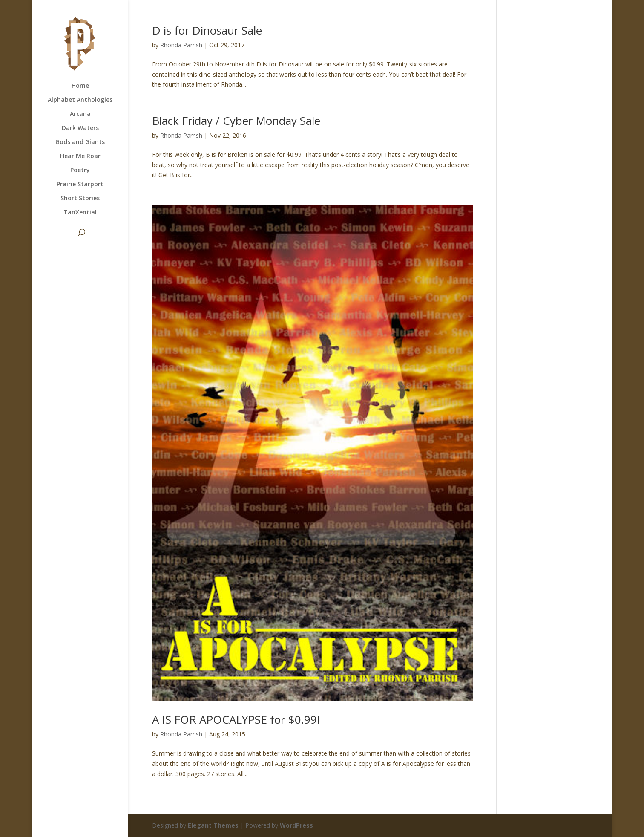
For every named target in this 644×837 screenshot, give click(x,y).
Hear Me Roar (80, 156)
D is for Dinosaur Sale (207, 30)
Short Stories (80, 199)
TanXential (80, 213)
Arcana (80, 114)
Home (80, 86)
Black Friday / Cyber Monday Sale (236, 121)
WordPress (296, 825)
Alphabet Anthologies (80, 100)
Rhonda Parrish (181, 45)
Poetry (80, 170)
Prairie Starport (80, 185)
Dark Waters (80, 128)
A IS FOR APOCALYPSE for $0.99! (236, 719)
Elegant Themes (213, 825)
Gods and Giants (80, 142)
